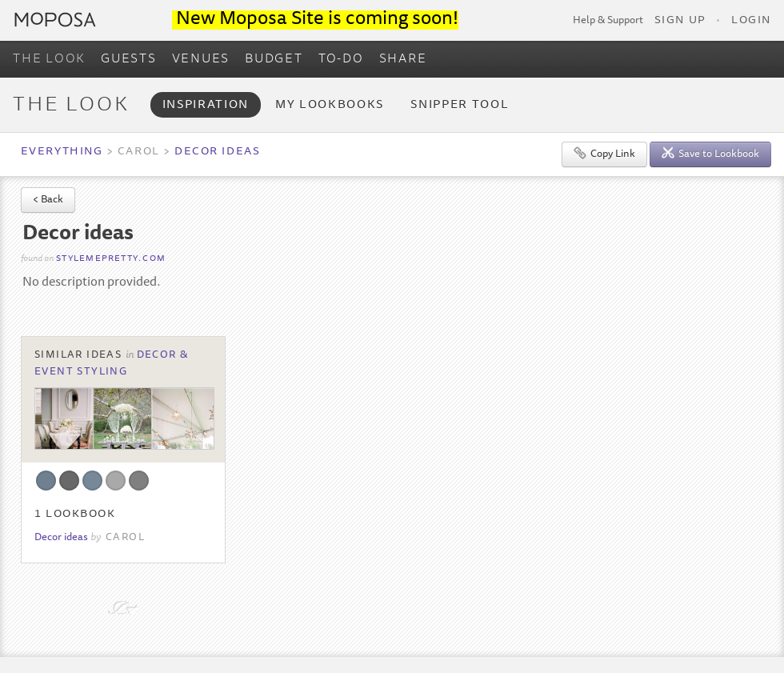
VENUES (201, 59)
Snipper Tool (460, 105)
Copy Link (604, 153)
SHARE (403, 59)
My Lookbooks (330, 105)
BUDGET (274, 59)
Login (751, 21)
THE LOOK (49, 59)
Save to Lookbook (710, 153)
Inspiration (206, 105)
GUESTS (129, 59)
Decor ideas (217, 152)
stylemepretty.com (111, 259)
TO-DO (341, 59)
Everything (62, 152)
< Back (48, 200)
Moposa (55, 20)
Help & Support (608, 21)
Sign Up (680, 21)
